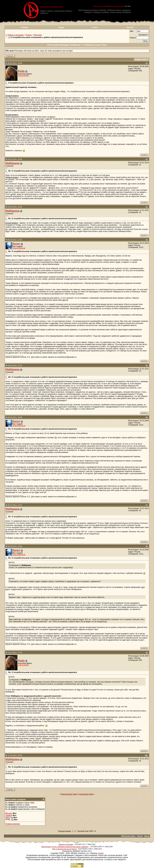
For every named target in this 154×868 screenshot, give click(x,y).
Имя (132, 31)
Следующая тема (85, 794)
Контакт (130, 27)
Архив (140, 836)
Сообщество (76, 45)
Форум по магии (100, 6)
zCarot (101, 853)
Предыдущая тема (69, 794)
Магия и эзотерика (16, 35)
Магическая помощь (116, 6)
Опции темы (140, 60)
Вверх (147, 836)
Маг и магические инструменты (64, 849)
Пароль (133, 38)
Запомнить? (142, 35)
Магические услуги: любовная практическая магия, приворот (65, 847)
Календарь (64, 45)
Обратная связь (128, 836)
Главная (25, 27)
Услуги (95, 27)
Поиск (104, 45)
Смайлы (9, 815)
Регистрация (53, 45)
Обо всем (38, 35)
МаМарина (12, 163)
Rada (21, 71)
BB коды (9, 813)
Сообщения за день (92, 45)
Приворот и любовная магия (52, 7)
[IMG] (8, 818)
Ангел (16, 244)
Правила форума (13, 824)
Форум (61, 27)
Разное (29, 35)
